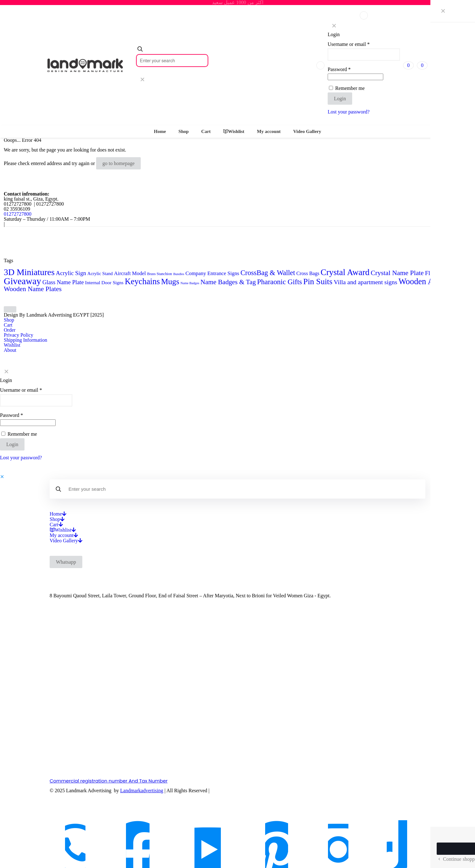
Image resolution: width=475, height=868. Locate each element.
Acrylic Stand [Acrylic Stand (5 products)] (100, 274)
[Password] (355, 77)
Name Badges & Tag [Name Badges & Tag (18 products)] (228, 282)
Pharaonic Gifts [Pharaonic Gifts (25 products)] (279, 282)
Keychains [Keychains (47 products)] (142, 281)
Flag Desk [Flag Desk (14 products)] (438, 273)
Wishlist (12, 345)
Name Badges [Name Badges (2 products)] (190, 283)
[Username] (364, 55)
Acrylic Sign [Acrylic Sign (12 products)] (71, 273)
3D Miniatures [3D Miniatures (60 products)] (29, 272)
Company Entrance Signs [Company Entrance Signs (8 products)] (212, 273)
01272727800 (18, 214)
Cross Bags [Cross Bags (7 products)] (308, 273)
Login (340, 99)
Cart (8, 325)
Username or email (349, 44)
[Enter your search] (172, 61)
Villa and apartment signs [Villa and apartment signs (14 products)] (365, 282)
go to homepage (118, 163)
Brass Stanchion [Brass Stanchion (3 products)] (159, 274)
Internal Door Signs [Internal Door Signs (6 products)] (104, 282)
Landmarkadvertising (142, 791)
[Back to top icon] (10, 309)
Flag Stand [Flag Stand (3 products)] (460, 274)
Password (339, 69)
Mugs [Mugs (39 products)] (170, 281)
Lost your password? (349, 112)
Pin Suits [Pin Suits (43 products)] (318, 282)
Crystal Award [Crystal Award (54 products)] (345, 272)
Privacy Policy (19, 335)
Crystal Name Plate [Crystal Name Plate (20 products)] (397, 273)
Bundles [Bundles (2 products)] (179, 274)
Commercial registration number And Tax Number (109, 781)
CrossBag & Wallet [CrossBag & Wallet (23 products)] (268, 273)
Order (10, 330)
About (10, 350)
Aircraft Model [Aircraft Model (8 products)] (130, 273)
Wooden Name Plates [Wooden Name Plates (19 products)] (33, 289)
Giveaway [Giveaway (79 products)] (22, 281)
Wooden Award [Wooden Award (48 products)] (424, 281)
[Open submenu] (64, 514)
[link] (142, 80)
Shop (9, 320)
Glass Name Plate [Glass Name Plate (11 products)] (63, 282)
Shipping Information (25, 340)
